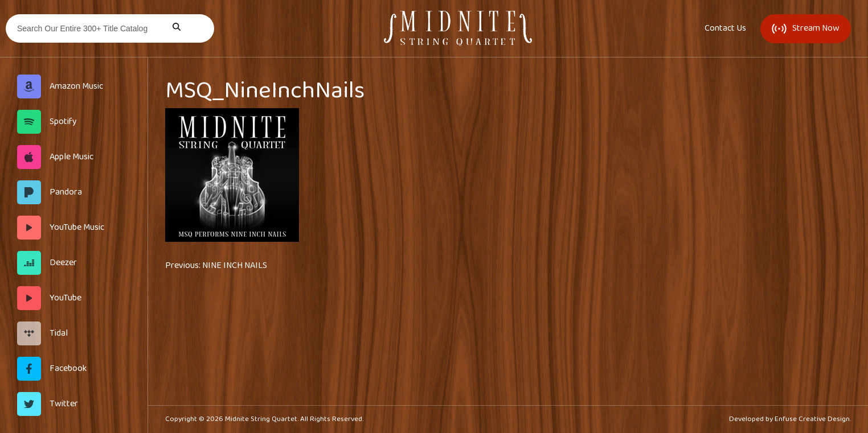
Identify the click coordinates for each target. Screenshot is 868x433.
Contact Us (725, 28)
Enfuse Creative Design (812, 419)
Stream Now (806, 28)
